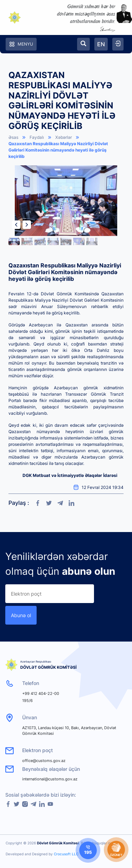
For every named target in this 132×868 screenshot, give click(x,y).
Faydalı (37, 137)
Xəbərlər (64, 137)
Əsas (13, 137)
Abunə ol (21, 615)
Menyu (21, 44)
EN (101, 44)
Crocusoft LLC (66, 854)
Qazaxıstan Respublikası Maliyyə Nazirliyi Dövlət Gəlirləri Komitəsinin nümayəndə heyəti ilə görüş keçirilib (58, 150)
